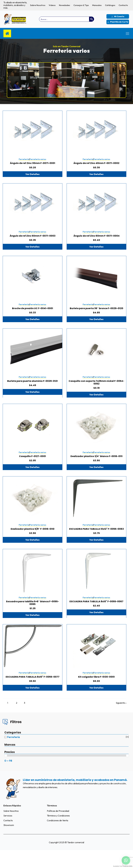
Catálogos (110, 5)
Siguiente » (121, 721)
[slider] (6, 773)
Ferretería (24, 162)
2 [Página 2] (18, 721)
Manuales (97, 5)
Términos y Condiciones (58, 834)
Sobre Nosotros (38, 5)
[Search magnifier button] (92, 19)
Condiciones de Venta (57, 838)
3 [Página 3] (28, 721)
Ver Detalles (32, 176)
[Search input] (64, 19)
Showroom (9, 843)
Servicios (8, 834)
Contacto (123, 5)
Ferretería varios (38, 162)
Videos (52, 5)
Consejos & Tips (81, 5)
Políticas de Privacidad (58, 829)
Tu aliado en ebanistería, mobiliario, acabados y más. (15, 5)
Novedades (65, 5)
